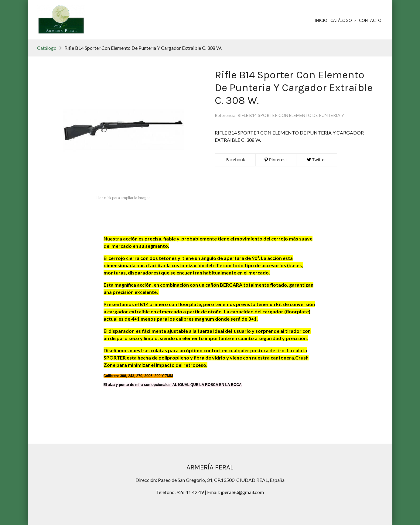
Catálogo (47, 48)
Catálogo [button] (343, 20)
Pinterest (276, 160)
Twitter (316, 160)
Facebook (235, 160)
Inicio (321, 20)
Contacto (370, 20)
